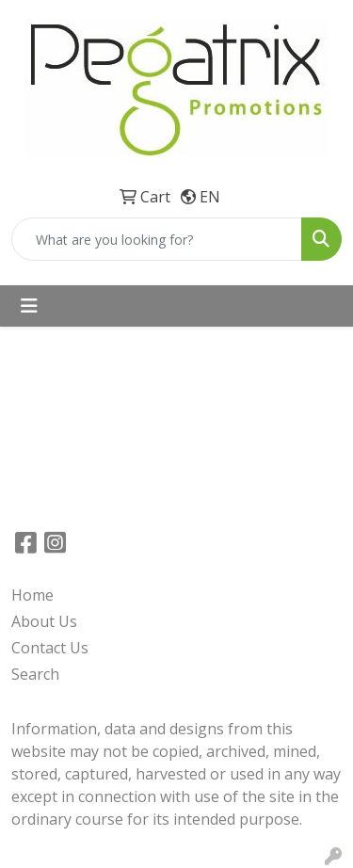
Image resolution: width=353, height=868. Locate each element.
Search (35, 674)
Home (32, 595)
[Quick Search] (157, 239)
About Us (44, 621)
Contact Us (50, 648)
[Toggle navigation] (29, 306)
